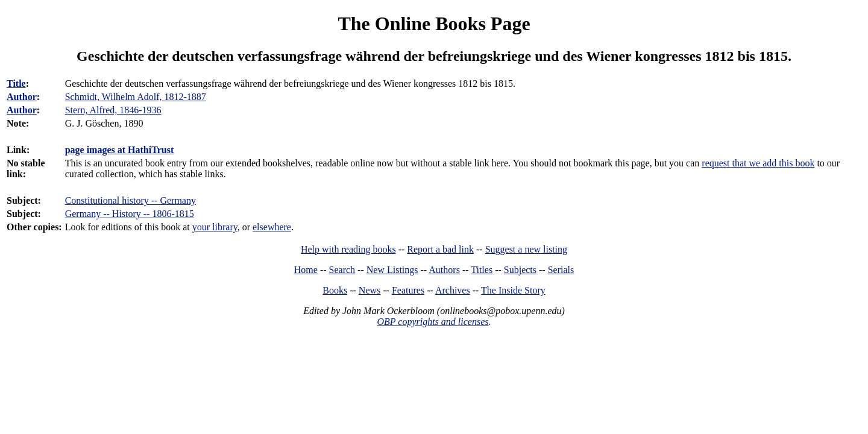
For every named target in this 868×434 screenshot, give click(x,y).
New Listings (392, 270)
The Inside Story (513, 290)
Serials (561, 270)
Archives (453, 290)
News (370, 290)
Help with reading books (348, 249)
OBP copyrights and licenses (432, 322)
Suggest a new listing (526, 249)
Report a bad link (440, 249)
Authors (444, 270)
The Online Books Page (434, 24)
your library (215, 227)
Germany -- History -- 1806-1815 (130, 214)
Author (22, 97)
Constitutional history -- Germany (131, 200)
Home (306, 270)
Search (342, 270)
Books (335, 290)
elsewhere (272, 227)
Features (408, 290)
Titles (482, 270)
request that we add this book (758, 163)
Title (16, 83)
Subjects (520, 270)
